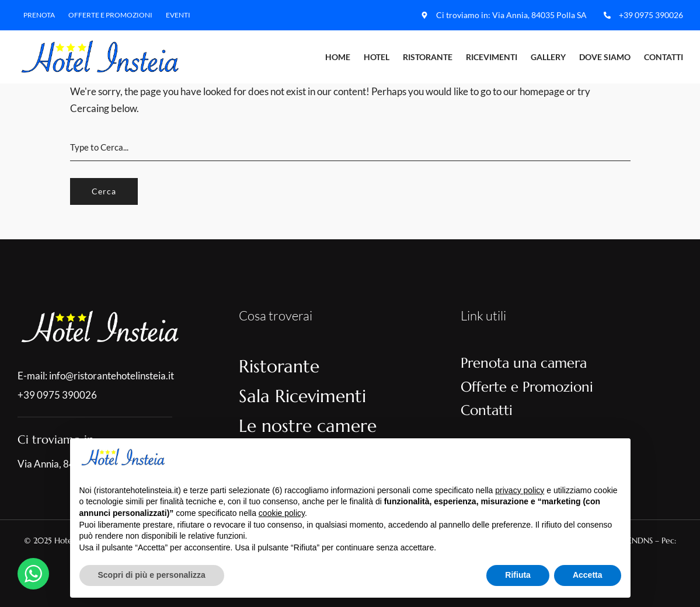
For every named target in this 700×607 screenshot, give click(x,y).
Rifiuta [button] (518, 575)
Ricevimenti (492, 57)
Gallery (548, 57)
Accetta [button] (588, 575)
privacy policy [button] (520, 490)
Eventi (178, 15)
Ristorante (428, 57)
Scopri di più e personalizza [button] (152, 575)
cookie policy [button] (282, 513)
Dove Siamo (605, 57)
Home (338, 57)
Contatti (664, 57)
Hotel (377, 57)
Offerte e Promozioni (110, 15)
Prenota (39, 15)
